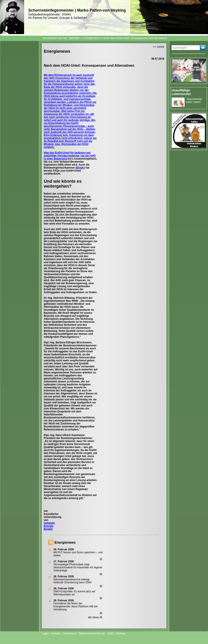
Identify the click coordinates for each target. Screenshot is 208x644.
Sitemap (121, 633)
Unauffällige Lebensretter (181, 92)
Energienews (65, 542)
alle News (95, 617)
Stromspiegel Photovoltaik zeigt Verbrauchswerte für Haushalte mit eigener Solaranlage (78, 567)
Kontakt (56, 633)
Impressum (69, 633)
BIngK (80, 168)
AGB (110, 633)
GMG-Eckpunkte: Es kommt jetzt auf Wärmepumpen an (74, 593)
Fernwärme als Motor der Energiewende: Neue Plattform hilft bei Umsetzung (76, 606)
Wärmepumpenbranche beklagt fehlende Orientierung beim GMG (73, 581)
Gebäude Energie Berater (49, 526)
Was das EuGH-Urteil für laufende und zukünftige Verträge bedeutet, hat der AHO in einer (70, 156)
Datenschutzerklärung (92, 633)
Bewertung (60, 159)
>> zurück (159, 47)
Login (45, 633)
